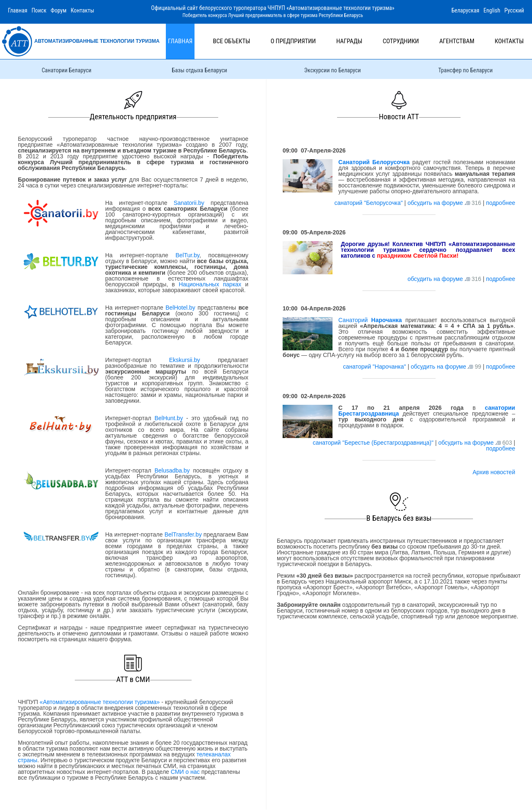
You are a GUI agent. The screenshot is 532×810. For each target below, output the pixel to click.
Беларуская (465, 10)
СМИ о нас (185, 772)
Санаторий (370, 320)
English (492, 10)
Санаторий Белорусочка (374, 162)
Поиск (39, 10)
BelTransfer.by (184, 534)
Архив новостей (494, 472)
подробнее (500, 203)
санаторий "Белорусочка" (369, 203)
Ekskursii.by (185, 360)
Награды (349, 41)
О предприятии (293, 41)
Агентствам (457, 41)
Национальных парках (210, 284)
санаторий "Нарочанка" (375, 367)
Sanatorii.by (189, 203)
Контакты (83, 10)
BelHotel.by (181, 308)
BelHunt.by (170, 418)
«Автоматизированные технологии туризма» (100, 702)
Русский (514, 10)
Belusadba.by (172, 470)
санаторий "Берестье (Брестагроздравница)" (374, 443)
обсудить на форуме (435, 203)
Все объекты (232, 41)
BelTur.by (187, 255)
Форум (59, 10)
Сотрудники (401, 41)
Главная (18, 10)
